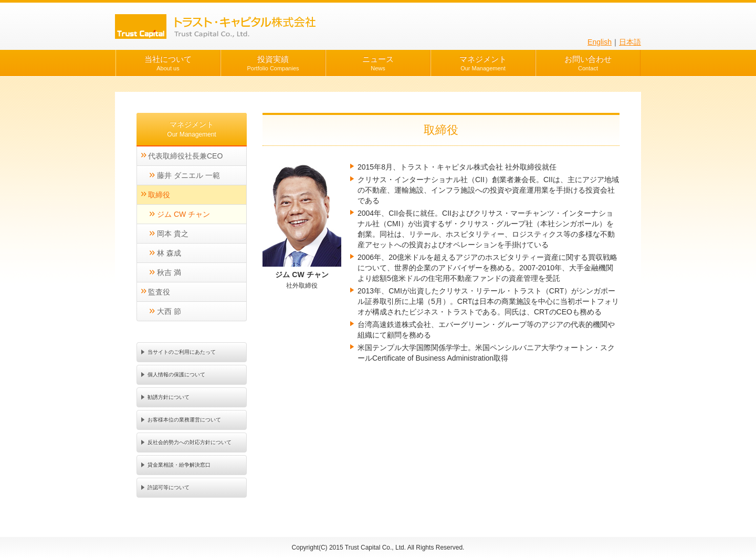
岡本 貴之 (173, 234)
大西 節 (169, 311)
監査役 (159, 292)
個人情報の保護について (176, 375)
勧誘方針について (169, 397)
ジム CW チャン (183, 214)
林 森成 (169, 253)
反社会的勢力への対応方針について (190, 442)
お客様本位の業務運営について (184, 420)
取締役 (159, 195)
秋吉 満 (169, 272)
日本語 (630, 42)
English (600, 42)
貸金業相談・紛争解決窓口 (179, 465)
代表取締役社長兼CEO (185, 156)
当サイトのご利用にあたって (182, 352)
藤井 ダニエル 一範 (188, 175)
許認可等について (169, 487)
